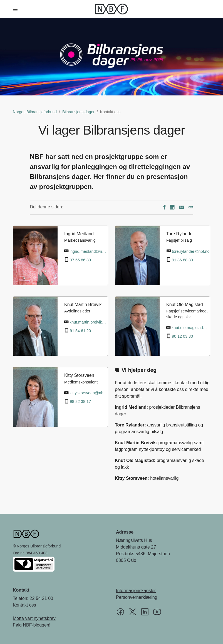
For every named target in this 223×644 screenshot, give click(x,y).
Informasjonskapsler (136, 591)
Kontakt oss (24, 605)
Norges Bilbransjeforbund (35, 112)
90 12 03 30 (182, 336)
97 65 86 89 (80, 260)
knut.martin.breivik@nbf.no (89, 322)
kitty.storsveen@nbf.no (89, 393)
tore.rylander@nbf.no (191, 251)
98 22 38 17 (80, 401)
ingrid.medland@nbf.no (89, 251)
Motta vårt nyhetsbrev (34, 618)
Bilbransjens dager (78, 112)
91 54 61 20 (80, 331)
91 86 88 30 (182, 260)
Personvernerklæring (137, 597)
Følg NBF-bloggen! (32, 625)
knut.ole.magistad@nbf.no (191, 328)
